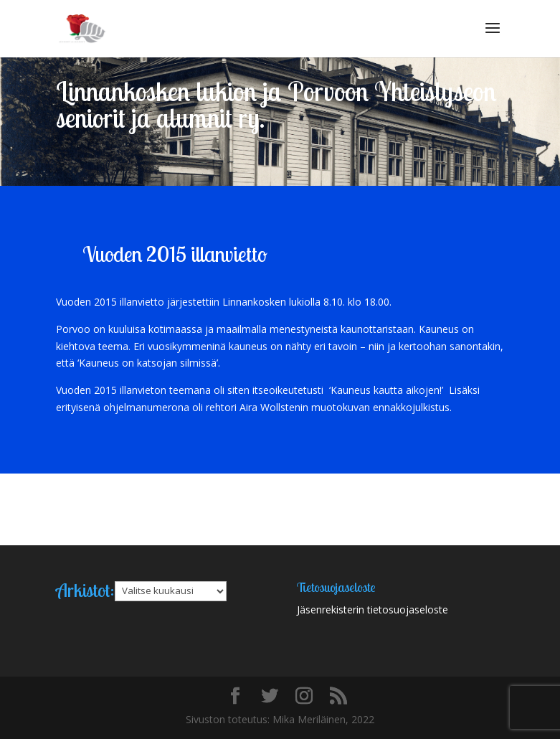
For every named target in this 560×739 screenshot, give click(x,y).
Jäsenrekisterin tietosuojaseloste (372, 609)
